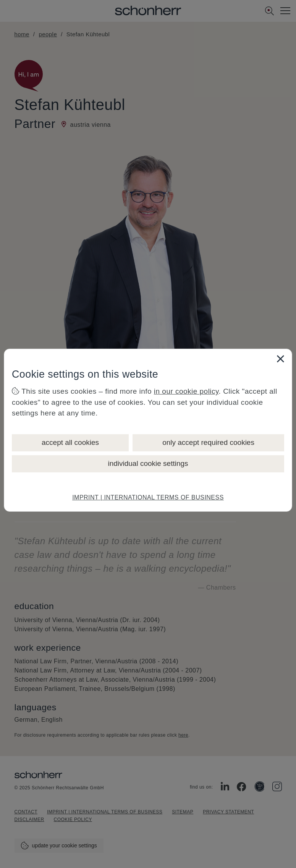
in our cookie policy (186, 391)
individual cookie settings (148, 463)
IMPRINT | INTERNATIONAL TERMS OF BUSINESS (148, 497)
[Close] (280, 359)
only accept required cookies (208, 442)
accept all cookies (70, 442)
